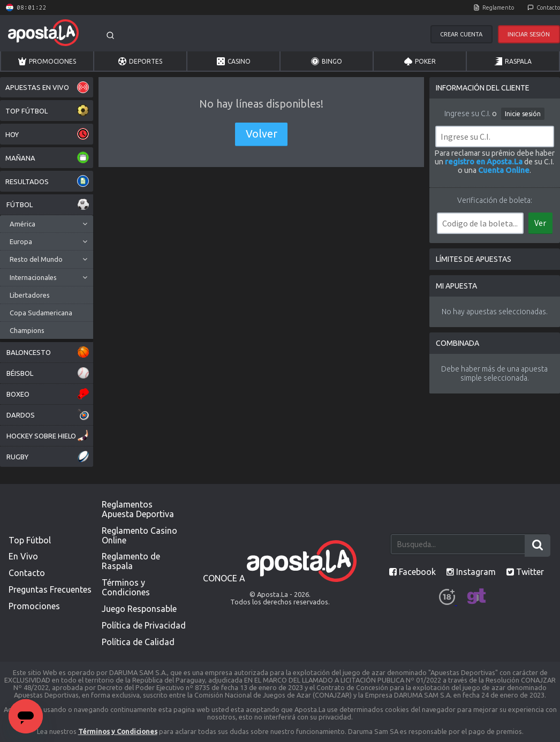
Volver (262, 134)
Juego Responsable (139, 609)
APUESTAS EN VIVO (47, 87)
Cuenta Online (504, 170)
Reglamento (498, 7)
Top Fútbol (30, 540)
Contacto (548, 7)
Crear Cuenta (461, 34)
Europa (21, 241)
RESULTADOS (47, 181)
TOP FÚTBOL (47, 111)
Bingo (327, 61)
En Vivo (23, 556)
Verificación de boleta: (495, 200)
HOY (47, 134)
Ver (540, 223)
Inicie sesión (523, 114)
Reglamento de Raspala (131, 561)
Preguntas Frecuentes (50, 589)
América (22, 224)
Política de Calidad (138, 642)
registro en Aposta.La (484, 162)
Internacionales (33, 277)
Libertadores (30, 295)
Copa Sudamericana (41, 313)
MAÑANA (47, 158)
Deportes (140, 61)
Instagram (471, 572)
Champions (27, 330)
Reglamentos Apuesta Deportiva (138, 509)
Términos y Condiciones (126, 587)
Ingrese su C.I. (467, 113)
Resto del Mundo (36, 259)
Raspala (513, 61)
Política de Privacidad (144, 625)
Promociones (47, 61)
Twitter (525, 572)
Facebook (413, 572)
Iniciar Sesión (529, 34)
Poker (420, 61)
